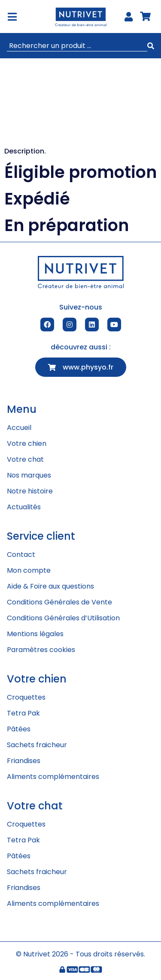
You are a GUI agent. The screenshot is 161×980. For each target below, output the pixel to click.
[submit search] (151, 46)
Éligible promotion (80, 172)
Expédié (37, 199)
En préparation (67, 225)
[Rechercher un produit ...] (77, 46)
